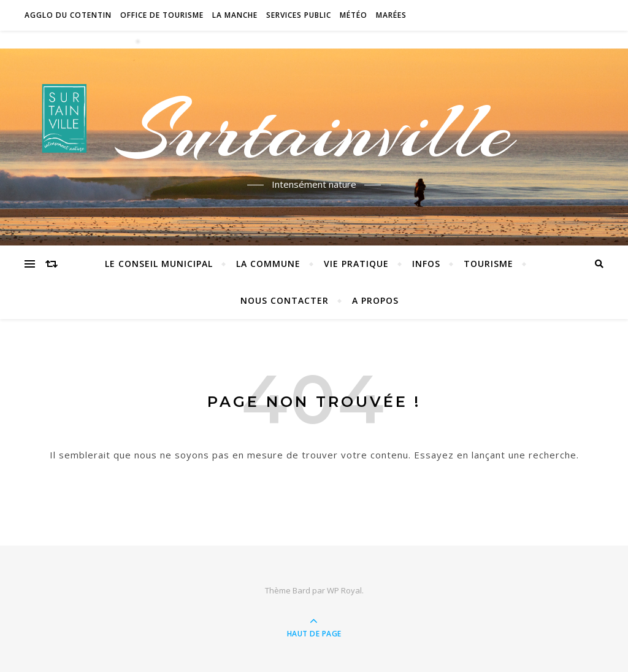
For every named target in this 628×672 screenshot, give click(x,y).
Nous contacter (285, 300)
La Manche (235, 15)
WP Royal (344, 590)
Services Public (299, 15)
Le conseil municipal (159, 264)
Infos (426, 264)
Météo (354, 15)
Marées (391, 15)
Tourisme (488, 264)
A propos (375, 300)
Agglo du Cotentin (68, 15)
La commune (268, 264)
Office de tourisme (162, 15)
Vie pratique (356, 264)
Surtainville (314, 131)
